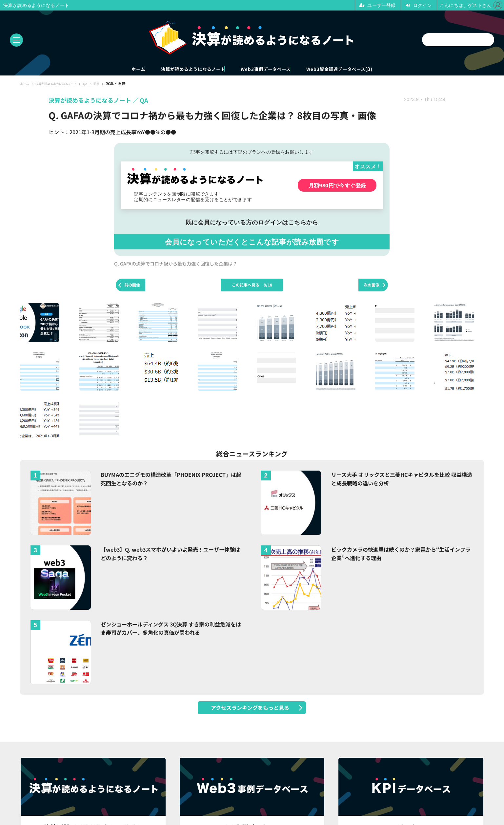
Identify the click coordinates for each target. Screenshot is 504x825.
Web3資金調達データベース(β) (378, 69)
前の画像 (132, 286)
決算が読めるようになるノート (174, 69)
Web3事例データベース (276, 69)
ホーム (94, 69)
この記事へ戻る (252, 286)
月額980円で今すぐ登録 (337, 186)
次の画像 (372, 286)
